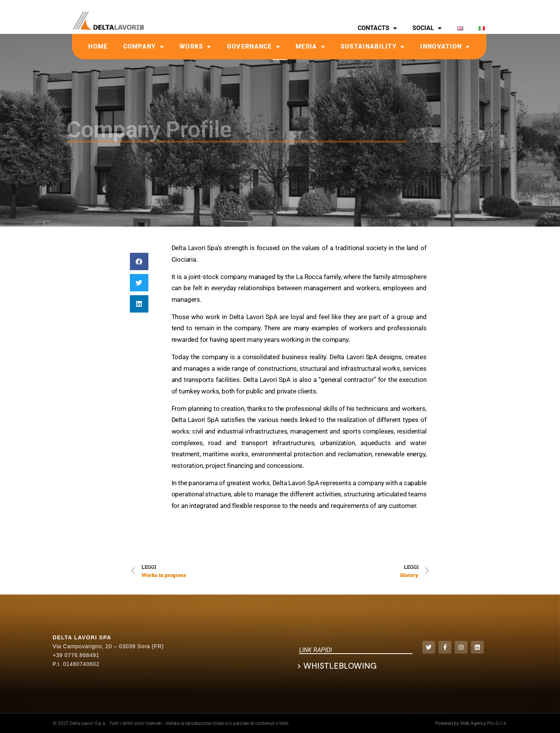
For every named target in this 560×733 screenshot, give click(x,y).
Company (144, 47)
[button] (139, 261)
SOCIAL (427, 28)
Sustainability (373, 47)
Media (310, 47)
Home (98, 46)
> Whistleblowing (337, 666)
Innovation (445, 47)
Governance (254, 47)
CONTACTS (377, 28)
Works (196, 47)
